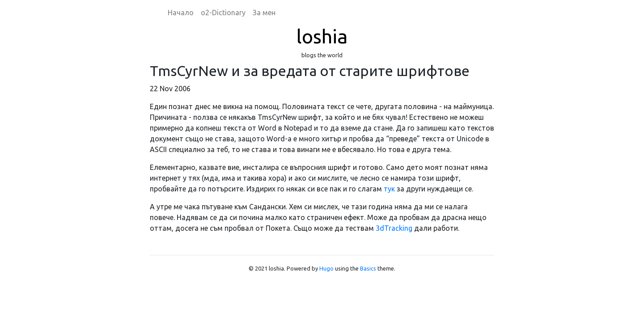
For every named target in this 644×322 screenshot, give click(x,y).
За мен (264, 13)
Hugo (326, 268)
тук (389, 189)
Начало (181, 13)
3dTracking (394, 228)
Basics (368, 268)
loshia (322, 36)
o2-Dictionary (223, 13)
